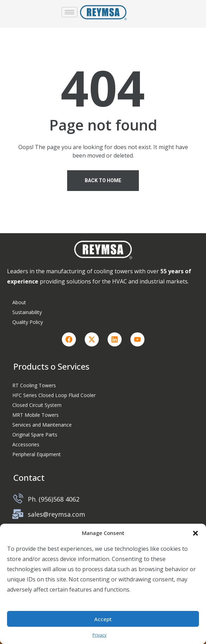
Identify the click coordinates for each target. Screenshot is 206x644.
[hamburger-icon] (69, 12)
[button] (195, 533)
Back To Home (103, 180)
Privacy (99, 635)
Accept (103, 619)
